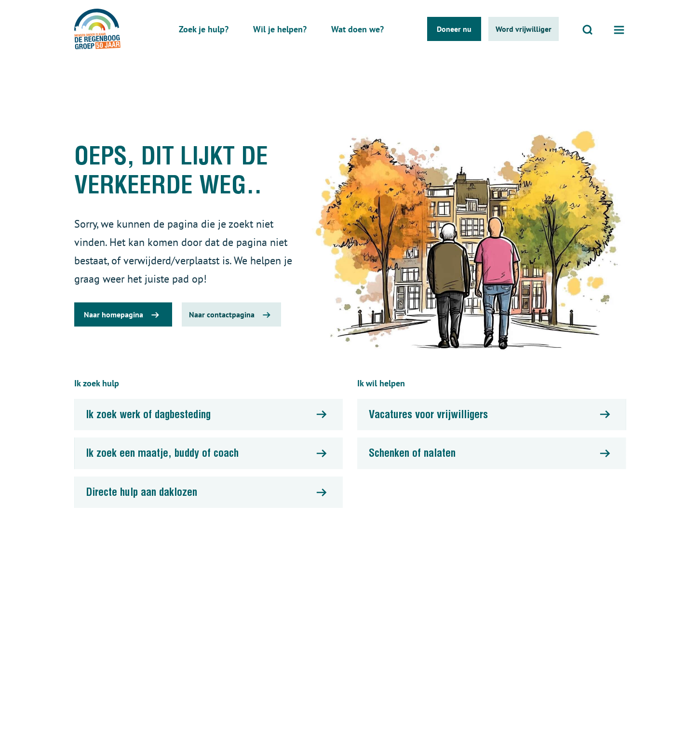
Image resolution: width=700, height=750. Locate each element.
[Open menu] (619, 29)
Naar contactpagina (222, 314)
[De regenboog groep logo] (97, 29)
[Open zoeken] (588, 29)
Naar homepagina (114, 314)
